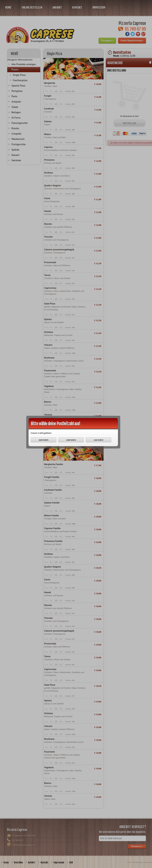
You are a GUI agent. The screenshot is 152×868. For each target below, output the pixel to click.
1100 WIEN (71, 440)
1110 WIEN (99, 440)
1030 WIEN (44, 440)
